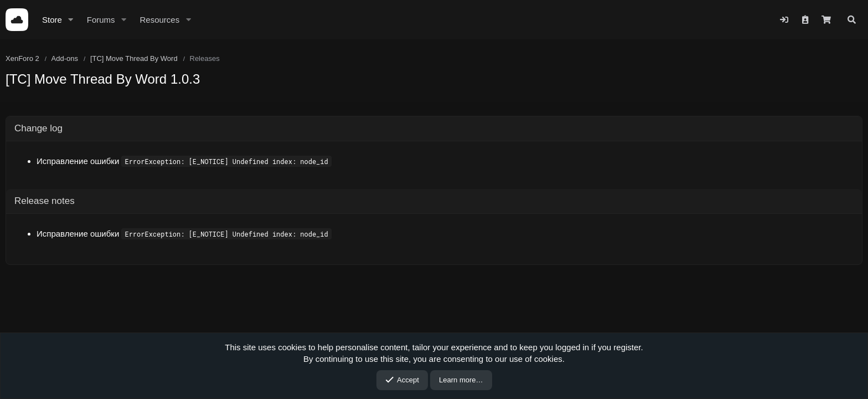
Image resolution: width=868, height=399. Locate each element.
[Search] (852, 20)
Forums (101, 20)
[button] (71, 20)
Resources (159, 20)
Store (52, 20)
